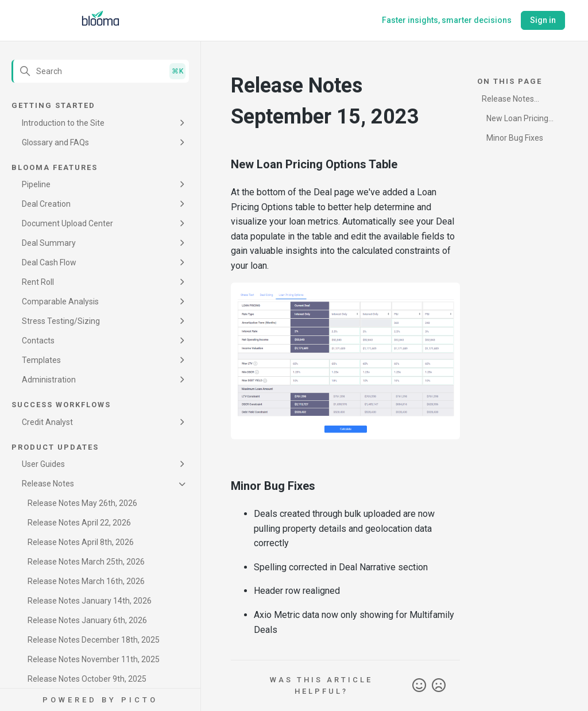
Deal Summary (49, 243)
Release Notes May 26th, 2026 (82, 503)
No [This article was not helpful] (439, 686)
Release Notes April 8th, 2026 (81, 542)
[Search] (100, 71)
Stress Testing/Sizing (61, 321)
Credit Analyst (47, 422)
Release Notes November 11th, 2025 (94, 659)
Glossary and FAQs (55, 142)
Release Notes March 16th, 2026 (86, 581)
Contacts (38, 341)
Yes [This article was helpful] (419, 686)
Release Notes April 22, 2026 (79, 523)
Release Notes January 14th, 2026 (90, 601)
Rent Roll (38, 282)
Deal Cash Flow (49, 262)
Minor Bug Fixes (515, 138)
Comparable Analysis (60, 302)
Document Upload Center (67, 223)
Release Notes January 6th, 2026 (87, 620)
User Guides (43, 464)
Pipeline (36, 184)
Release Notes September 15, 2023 (509, 101)
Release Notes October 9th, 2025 (87, 679)
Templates (41, 360)
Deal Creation (46, 204)
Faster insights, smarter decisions (447, 20)
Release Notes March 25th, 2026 (86, 562)
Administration (49, 380)
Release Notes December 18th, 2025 (94, 640)
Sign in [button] (543, 20)
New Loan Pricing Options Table (515, 120)
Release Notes (48, 484)
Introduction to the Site (63, 123)
